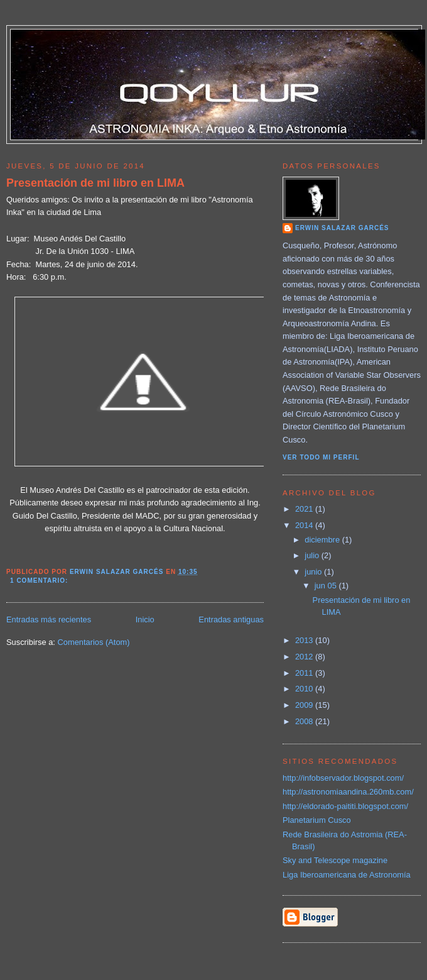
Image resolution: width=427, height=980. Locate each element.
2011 (305, 673)
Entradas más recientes (49, 619)
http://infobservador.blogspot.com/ (343, 778)
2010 (305, 689)
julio (313, 555)
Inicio (145, 619)
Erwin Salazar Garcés (342, 228)
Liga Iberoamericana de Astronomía (347, 875)
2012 (305, 657)
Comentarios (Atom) (93, 642)
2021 (305, 509)
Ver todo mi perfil (321, 457)
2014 (305, 525)
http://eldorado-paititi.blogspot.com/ (345, 806)
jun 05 (327, 586)
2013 (305, 640)
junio (314, 572)
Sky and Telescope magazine (335, 860)
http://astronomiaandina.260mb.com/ (348, 792)
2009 (305, 705)
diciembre (323, 540)
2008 (305, 721)
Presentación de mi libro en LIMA (95, 183)
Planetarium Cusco (317, 820)
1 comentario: (40, 581)
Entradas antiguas (231, 619)
